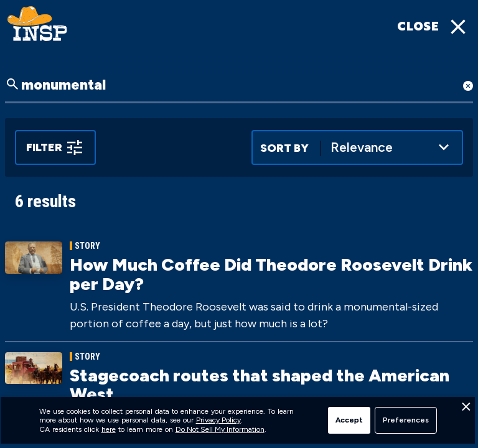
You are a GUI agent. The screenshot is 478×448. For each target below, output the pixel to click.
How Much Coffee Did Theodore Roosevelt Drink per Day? (271, 274)
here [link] (109, 429)
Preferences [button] (406, 420)
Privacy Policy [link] (218, 420)
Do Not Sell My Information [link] (220, 429)
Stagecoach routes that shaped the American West (260, 385)
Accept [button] (349, 420)
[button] (466, 410)
